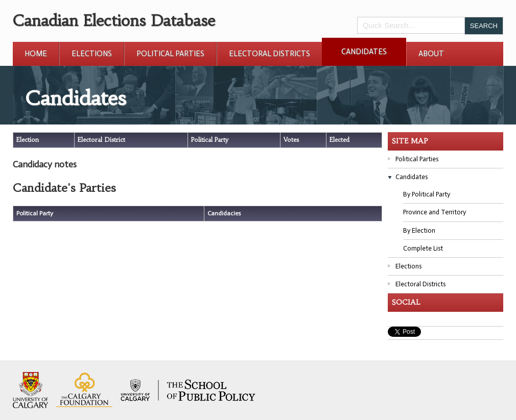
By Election (419, 230)
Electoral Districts (269, 54)
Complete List (423, 248)
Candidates (364, 52)
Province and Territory (435, 212)
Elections (92, 54)
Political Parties (170, 54)
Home (36, 54)
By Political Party (427, 194)
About (431, 54)
